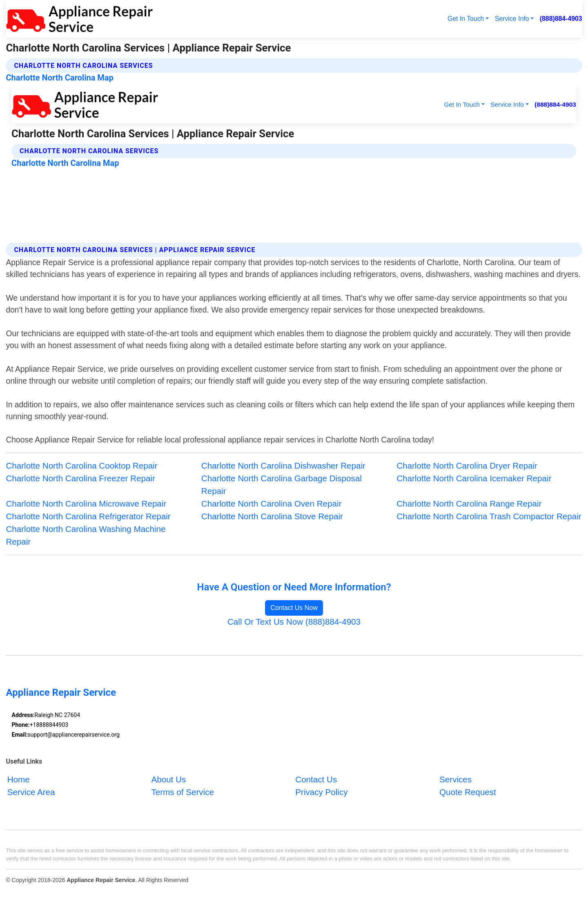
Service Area (31, 792)
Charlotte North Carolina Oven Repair (272, 504)
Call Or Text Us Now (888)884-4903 (294, 622)
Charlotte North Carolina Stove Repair (272, 516)
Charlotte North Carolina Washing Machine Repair (86, 535)
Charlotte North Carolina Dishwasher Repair (283, 466)
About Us (168, 779)
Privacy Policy (321, 792)
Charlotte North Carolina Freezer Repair (80, 478)
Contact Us (316, 779)
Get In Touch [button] (466, 19)
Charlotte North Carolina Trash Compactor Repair (489, 516)
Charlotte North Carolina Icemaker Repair (474, 478)
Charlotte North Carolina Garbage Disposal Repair (282, 485)
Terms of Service (182, 792)
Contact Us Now (294, 608)
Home (19, 779)
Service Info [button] (512, 19)
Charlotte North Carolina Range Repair (469, 504)
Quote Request (468, 792)
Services (455, 779)
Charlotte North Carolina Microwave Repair (86, 504)
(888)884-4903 (561, 19)
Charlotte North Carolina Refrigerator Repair (88, 516)
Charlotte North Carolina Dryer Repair (467, 466)
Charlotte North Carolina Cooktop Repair (81, 466)
